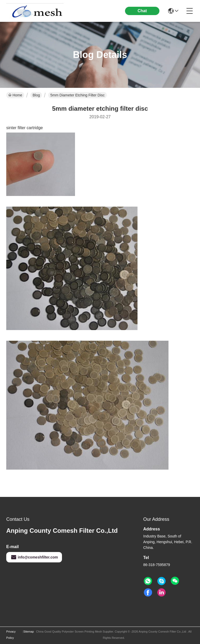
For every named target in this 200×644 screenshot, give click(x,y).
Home (15, 95)
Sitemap (28, 632)
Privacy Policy (11, 635)
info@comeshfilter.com (34, 557)
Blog (36, 95)
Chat (142, 11)
